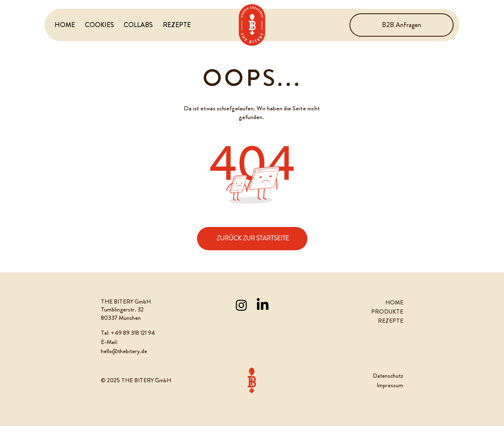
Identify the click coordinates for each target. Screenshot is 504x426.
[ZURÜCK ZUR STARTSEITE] (252, 239)
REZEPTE (390, 321)
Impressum (390, 385)
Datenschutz (388, 376)
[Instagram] (241, 305)
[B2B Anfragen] (402, 25)
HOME (394, 302)
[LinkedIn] (263, 305)
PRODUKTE (387, 311)
